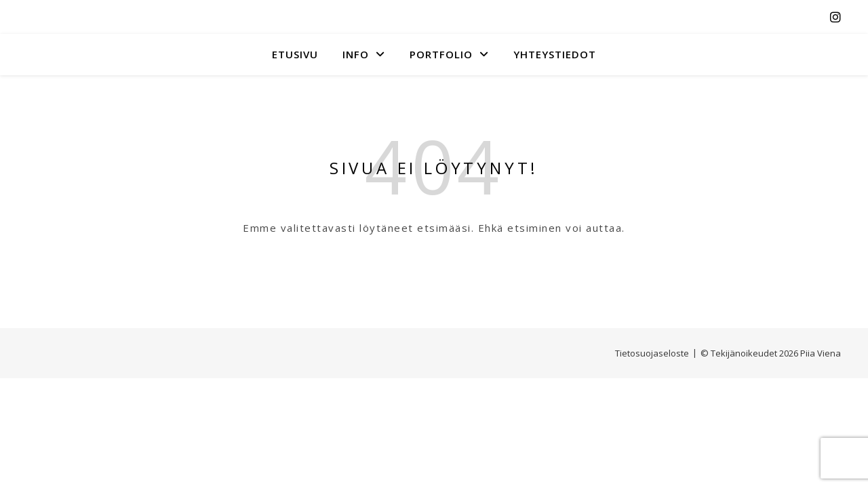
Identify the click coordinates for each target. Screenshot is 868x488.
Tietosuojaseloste (652, 353)
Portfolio (441, 54)
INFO (356, 54)
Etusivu (295, 54)
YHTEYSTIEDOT (555, 54)
